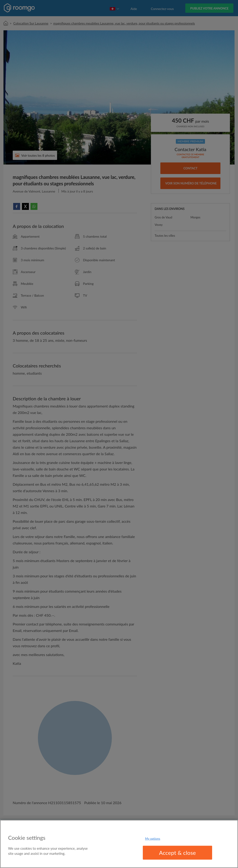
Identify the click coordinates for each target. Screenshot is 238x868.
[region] (119, 844)
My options (153, 839)
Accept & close (177, 852)
